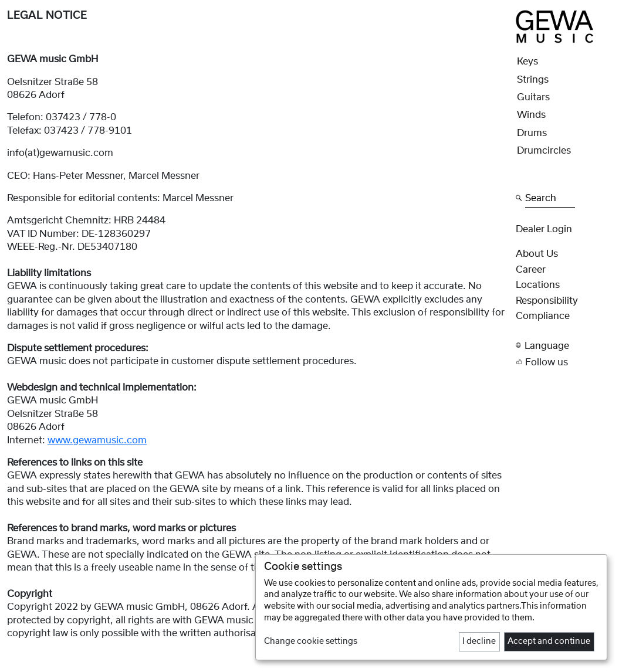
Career (531, 270)
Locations (538, 285)
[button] (564, 346)
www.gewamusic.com (97, 440)
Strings (533, 80)
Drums (532, 133)
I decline (479, 642)
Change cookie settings (311, 642)
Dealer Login (544, 229)
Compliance (543, 316)
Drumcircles (544, 151)
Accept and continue (549, 642)
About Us (537, 254)
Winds (531, 115)
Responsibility (547, 301)
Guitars (533, 97)
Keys (527, 62)
